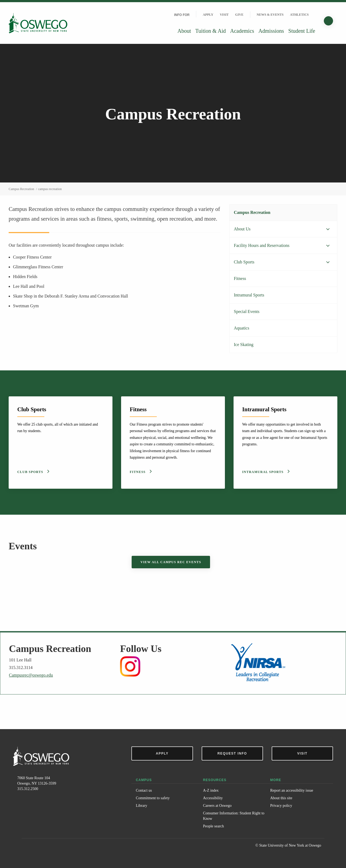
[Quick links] (315, 15)
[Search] (328, 21)
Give (239, 15)
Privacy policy (281, 806)
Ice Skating (244, 345)
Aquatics (242, 328)
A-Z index (211, 790)
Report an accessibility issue (292, 790)
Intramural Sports (249, 295)
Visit (224, 15)
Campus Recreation (252, 212)
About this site (281, 798)
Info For (182, 15)
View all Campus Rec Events (171, 562)
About (184, 31)
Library (141, 806)
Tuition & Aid (211, 31)
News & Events (270, 15)
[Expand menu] (328, 229)
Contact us (144, 790)
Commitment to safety (153, 798)
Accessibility (213, 798)
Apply (208, 15)
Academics (242, 31)
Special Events (247, 311)
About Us (242, 229)
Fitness (240, 278)
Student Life (302, 31)
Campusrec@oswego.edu (31, 675)
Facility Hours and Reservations (262, 245)
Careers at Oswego (217, 806)
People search (213, 826)
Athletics (299, 15)
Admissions (271, 31)
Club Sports (244, 262)
